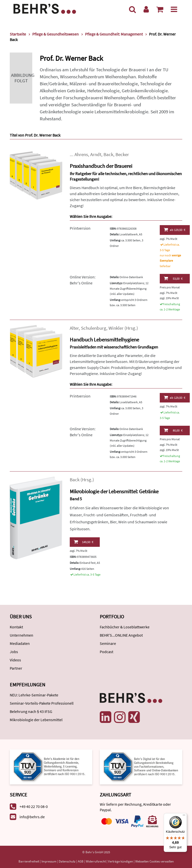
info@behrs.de (32, 817)
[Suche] (132, 9)
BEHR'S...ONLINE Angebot (121, 635)
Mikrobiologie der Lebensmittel (36, 720)
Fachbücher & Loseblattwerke (125, 627)
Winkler (116, 328)
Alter (74, 328)
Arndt (96, 154)
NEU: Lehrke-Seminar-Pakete (34, 695)
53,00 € (173, 278)
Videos (15, 660)
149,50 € (83, 542)
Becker (122, 154)
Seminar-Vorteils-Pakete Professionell (42, 703)
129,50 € (175, 230)
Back (108, 154)
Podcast (106, 652)
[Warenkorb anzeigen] (160, 9)
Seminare (108, 643)
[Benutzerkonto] (146, 9)
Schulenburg (94, 328)
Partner (16, 668)
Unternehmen (21, 635)
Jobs (14, 652)
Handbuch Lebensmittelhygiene (104, 340)
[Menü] (174, 9)
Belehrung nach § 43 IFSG (31, 711)
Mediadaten (20, 643)
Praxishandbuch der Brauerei (101, 166)
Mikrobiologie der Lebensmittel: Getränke (114, 491)
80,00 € (173, 430)
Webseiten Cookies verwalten (154, 861)
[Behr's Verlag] (45, 8)
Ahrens (81, 154)
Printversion (80, 228)
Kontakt (16, 627)
